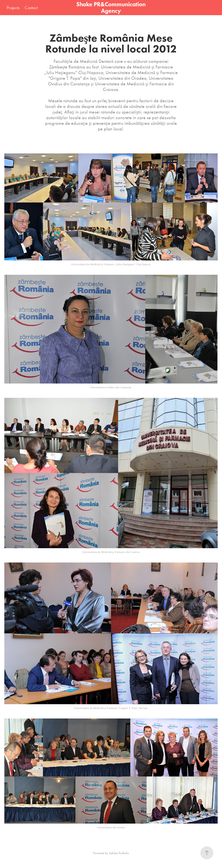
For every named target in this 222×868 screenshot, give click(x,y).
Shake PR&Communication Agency (112, 7)
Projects (13, 8)
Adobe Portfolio (119, 853)
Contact (31, 8)
